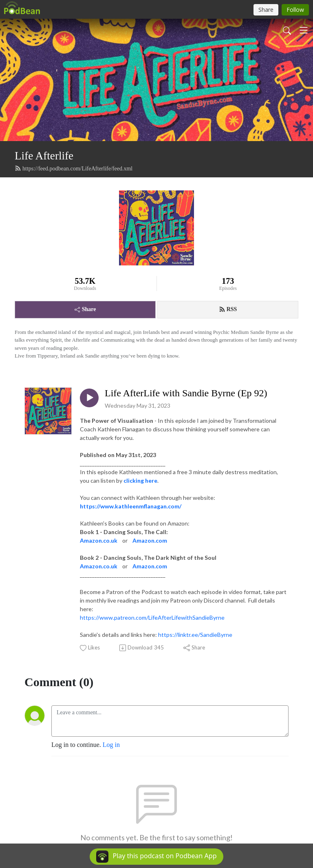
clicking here (140, 480)
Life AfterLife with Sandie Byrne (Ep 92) (186, 393)
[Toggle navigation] (304, 30)
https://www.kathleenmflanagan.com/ (131, 506)
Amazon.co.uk (99, 540)
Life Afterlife (44, 156)
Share (85, 309)
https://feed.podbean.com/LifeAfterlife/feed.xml (74, 168)
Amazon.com (150, 540)
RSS (228, 309)
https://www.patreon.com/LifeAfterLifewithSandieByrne (152, 617)
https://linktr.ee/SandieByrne (195, 635)
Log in (111, 745)
